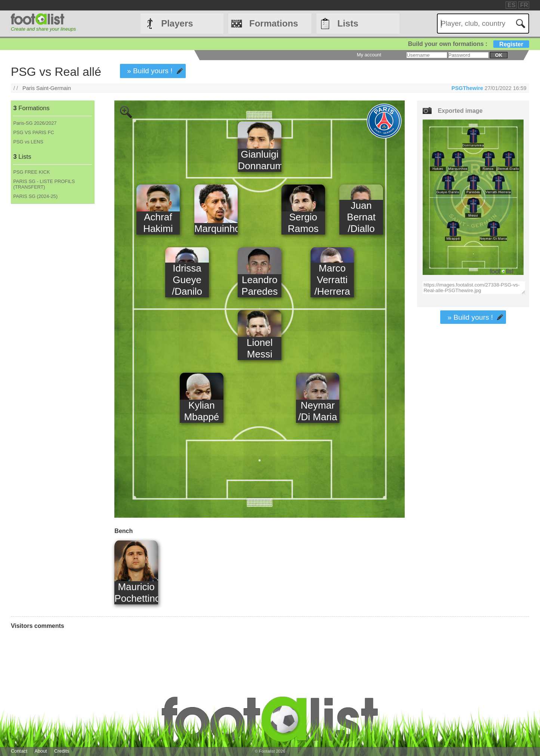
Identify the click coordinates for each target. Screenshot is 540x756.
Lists (348, 23)
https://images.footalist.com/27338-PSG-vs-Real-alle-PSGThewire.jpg (474, 288)
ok (499, 55)
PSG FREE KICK (31, 172)
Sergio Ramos (303, 223)
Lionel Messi (260, 348)
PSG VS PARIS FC (33, 132)
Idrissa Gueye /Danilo (187, 280)
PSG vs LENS (28, 142)
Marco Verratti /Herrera (332, 280)
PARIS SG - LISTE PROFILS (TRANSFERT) (44, 184)
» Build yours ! (150, 71)
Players (177, 23)
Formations (274, 23)
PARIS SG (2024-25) (35, 196)
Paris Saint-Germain (47, 88)
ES (511, 5)
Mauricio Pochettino (136, 593)
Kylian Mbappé (201, 411)
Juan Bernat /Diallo (361, 217)
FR (524, 5)
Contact (19, 751)
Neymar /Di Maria (318, 411)
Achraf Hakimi (158, 223)
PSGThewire (467, 88)
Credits (62, 751)
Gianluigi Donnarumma (260, 160)
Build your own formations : (469, 44)
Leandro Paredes (260, 286)
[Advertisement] (52, 328)
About (41, 751)
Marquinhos (216, 229)
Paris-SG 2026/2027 (35, 123)
